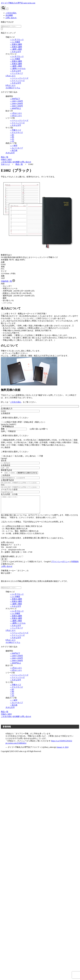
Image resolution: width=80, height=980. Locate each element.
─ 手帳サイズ (16, 130)
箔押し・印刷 (8, 431)
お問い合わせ (11, 18)
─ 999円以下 (15, 99)
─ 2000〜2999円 (16, 104)
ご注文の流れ (6, 162)
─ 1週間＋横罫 (16, 49)
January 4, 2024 (63, 751)
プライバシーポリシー (60, 565)
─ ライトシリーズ (17, 81)
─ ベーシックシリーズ (19, 78)
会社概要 (16, 162)
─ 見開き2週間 (16, 44)
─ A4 (12, 141)
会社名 (4, 460)
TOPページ (5, 164)
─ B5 (12, 135)
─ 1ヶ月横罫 (15, 42)
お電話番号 (7, 480)
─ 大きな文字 (16, 52)
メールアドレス (9, 489)
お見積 (6, 413)
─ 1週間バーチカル (18, 69)
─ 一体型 (14, 146)
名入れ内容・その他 (9, 494)
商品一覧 (19, 164)
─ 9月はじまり (16, 116)
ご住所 (6, 475)
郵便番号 (6, 470)
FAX (3, 485)
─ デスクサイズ (16, 132)
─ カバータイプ (16, 148)
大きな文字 (10, 153)
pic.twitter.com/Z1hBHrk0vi (16, 747)
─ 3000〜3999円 (16, 106)
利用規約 (75, 565)
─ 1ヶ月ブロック (17, 40)
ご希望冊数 (7, 426)
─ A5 (12, 139)
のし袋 (6, 447)
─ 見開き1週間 (16, 47)
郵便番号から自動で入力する (27, 473)
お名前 (6, 465)
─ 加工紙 (14, 150)
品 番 (7, 409)
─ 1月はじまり (16, 113)
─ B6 (12, 137)
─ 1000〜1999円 (16, 101)
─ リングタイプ (16, 73)
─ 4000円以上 (16, 108)
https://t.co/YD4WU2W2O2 (62, 744)
